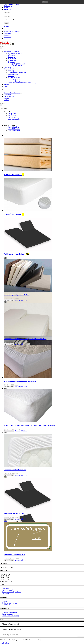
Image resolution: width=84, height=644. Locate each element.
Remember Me (10, 20)
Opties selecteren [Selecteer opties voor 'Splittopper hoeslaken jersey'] (9, 556)
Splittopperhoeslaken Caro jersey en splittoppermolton (25, 376)
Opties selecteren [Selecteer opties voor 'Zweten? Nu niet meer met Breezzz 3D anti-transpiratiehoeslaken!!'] (9, 468)
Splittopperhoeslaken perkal (15, 592)
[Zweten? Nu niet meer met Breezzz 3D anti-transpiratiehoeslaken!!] (44, 442)
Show (10, 162)
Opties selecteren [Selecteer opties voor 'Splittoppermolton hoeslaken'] (9, 512)
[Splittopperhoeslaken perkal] (44, 573)
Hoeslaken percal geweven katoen (17, 332)
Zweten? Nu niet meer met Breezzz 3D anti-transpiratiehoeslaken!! (29, 462)
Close (45, 2)
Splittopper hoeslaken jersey (15, 551)
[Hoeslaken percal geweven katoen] (44, 312)
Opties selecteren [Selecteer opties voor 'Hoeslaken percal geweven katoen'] (9, 337)
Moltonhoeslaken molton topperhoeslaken (20, 418)
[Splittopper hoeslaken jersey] (44, 530)
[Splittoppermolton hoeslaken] (44, 486)
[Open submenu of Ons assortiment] (15, 148)
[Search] (1, 99)
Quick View (23, 337)
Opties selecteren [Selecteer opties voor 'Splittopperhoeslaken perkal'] (9, 597)
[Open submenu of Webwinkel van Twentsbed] (21, 145)
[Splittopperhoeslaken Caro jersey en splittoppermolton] (44, 355)
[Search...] (8, 97)
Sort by (8, 149)
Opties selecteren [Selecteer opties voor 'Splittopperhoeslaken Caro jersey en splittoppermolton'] (9, 381)
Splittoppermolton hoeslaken (15, 507)
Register (6, 27)
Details (17, 337)
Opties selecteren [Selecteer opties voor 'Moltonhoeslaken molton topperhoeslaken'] (9, 424)
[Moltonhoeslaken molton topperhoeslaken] (44, 399)
